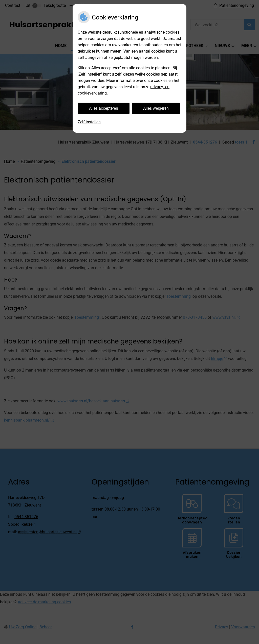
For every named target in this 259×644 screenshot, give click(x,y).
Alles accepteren (104, 108)
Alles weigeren (156, 108)
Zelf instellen (89, 122)
